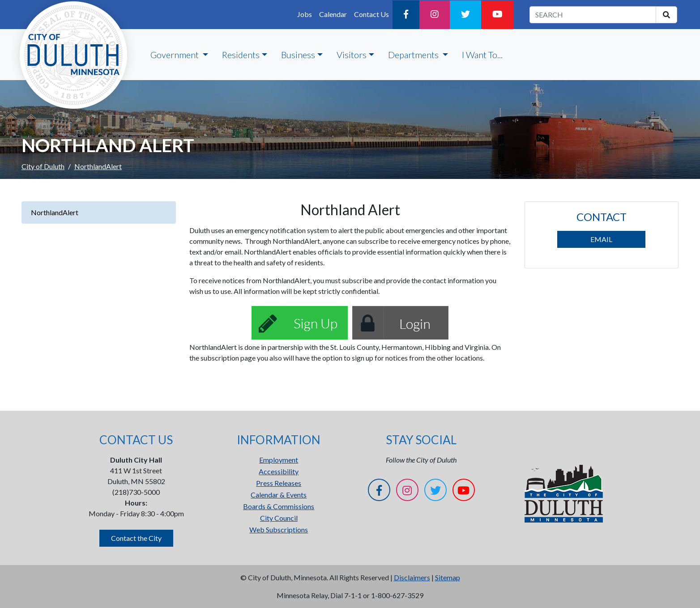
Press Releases (279, 483)
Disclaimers (412, 577)
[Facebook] (406, 15)
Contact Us (371, 14)
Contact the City (136, 538)
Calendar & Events (279, 495)
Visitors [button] (352, 55)
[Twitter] (465, 15)
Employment (279, 460)
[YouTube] (497, 15)
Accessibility (279, 471)
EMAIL (601, 239)
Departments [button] (414, 55)
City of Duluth (43, 166)
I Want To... (482, 55)
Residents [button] (241, 55)
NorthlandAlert (55, 212)
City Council (279, 518)
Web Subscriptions (279, 529)
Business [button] (298, 55)
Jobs (305, 14)
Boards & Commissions (279, 506)
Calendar (333, 14)
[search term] (593, 15)
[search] (666, 15)
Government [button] (175, 55)
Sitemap (448, 577)
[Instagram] (435, 15)
